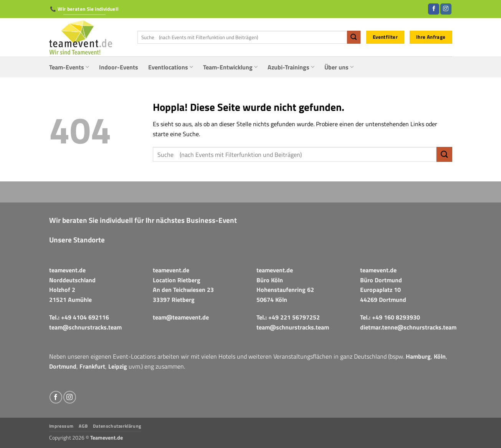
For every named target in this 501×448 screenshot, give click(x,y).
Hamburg (418, 356)
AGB (83, 426)
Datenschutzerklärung (117, 426)
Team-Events (69, 67)
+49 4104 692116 (85, 317)
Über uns (339, 67)
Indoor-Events (119, 67)
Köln (440, 356)
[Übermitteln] (354, 37)
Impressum (62, 426)
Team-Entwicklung (230, 67)
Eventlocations (171, 67)
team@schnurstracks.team (85, 327)
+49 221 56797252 (294, 317)
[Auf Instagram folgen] (446, 9)
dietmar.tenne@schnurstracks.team (408, 327)
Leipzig (118, 366)
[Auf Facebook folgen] (434, 9)
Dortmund (63, 366)
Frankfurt (92, 366)
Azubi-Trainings (291, 67)
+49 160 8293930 (396, 317)
